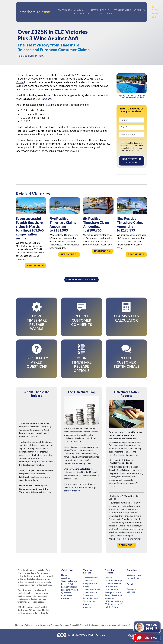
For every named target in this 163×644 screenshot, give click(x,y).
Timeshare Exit (90, 592)
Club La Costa (43, 99)
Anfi (85, 127)
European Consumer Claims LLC (65, 625)
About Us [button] (139, 10)
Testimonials (123, 10)
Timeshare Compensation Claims (90, 583)
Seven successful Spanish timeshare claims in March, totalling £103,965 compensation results (30, 228)
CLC (28, 79)
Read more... (126, 545)
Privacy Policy (136, 150)
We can (152, 627)
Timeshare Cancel (91, 589)
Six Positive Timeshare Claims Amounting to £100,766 (96, 224)
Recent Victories (106, 12)
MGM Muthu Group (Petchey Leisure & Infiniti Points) (114, 604)
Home (64, 575)
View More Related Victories (81, 280)
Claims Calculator (82, 12)
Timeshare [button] (64, 10)
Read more (35, 265)
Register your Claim (132, 161)
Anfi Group (110, 598)
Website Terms (134, 575)
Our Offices (67, 596)
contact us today (72, 491)
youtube (131, 592)
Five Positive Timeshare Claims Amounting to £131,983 (63, 224)
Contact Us (67, 599)
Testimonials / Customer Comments (90, 604)
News (95, 10)
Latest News (67, 584)
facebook (131, 589)
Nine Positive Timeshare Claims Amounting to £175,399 (130, 224)
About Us (66, 578)
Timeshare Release (92, 578)
